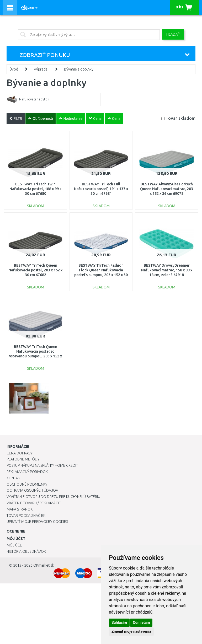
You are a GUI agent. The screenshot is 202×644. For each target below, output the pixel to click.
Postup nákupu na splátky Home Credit (42, 465)
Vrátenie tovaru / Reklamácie (34, 503)
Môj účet (15, 545)
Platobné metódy (23, 459)
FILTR (16, 119)
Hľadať (173, 34)
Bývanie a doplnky (79, 69)
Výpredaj (41, 69)
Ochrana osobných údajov (32, 490)
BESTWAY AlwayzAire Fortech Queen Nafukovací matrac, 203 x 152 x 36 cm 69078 (167, 189)
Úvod (14, 69)
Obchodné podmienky (27, 484)
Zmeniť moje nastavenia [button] (131, 631)
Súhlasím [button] (119, 622)
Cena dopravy (20, 453)
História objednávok (26, 551)
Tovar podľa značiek (26, 516)
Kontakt (14, 478)
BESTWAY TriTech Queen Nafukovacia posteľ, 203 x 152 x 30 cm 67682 (35, 270)
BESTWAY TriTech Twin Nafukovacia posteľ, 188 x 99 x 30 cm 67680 (35, 189)
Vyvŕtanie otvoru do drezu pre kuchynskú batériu (53, 497)
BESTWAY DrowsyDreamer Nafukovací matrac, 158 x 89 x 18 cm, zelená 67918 (167, 270)
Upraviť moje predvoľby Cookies (37, 522)
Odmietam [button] (141, 622)
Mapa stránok (20, 509)
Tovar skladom (180, 118)
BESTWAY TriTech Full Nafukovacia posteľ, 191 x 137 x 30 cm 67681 (101, 189)
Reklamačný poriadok (27, 472)
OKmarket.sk (44, 565)
